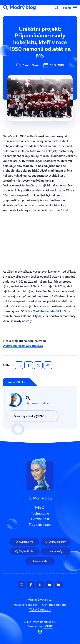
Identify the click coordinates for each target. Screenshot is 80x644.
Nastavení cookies (26, 605)
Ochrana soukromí (54, 605)
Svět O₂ (16, 35)
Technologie (40, 513)
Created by (40, 630)
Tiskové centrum (40, 609)
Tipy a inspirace (40, 525)
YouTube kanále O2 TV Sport (52, 311)
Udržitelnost (40, 519)
